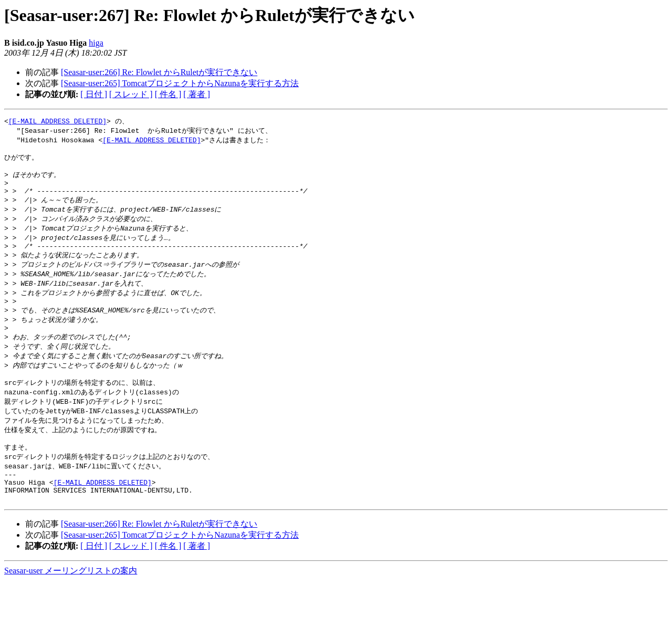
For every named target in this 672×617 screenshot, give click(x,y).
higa (96, 43)
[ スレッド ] (131, 94)
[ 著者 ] (197, 94)
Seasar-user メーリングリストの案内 (71, 607)
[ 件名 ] (168, 94)
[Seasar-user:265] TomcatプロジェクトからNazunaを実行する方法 (180, 83)
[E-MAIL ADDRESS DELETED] (57, 121)
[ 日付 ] (94, 94)
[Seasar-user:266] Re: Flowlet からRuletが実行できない (159, 72)
